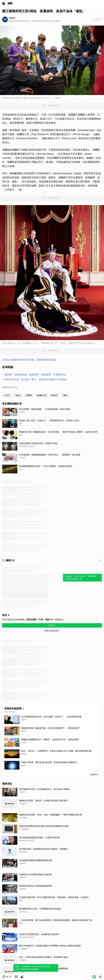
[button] (7, 977)
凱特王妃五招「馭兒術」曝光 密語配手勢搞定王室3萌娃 (36, 379)
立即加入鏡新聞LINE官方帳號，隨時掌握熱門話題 (29, 360)
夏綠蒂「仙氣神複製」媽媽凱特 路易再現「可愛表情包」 (36, 375)
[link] (16, 977)
